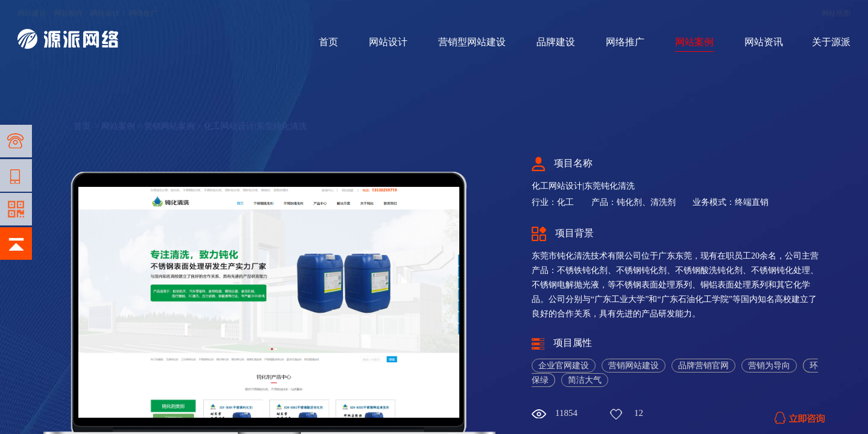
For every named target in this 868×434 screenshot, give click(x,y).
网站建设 (32, 13)
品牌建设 (556, 42)
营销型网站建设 (472, 42)
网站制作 (69, 13)
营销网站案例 (169, 126)
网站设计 (105, 13)
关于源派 (831, 42)
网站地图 (836, 13)
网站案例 (694, 42)
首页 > (87, 126)
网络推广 (143, 13)
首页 (329, 42)
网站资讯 (764, 42)
